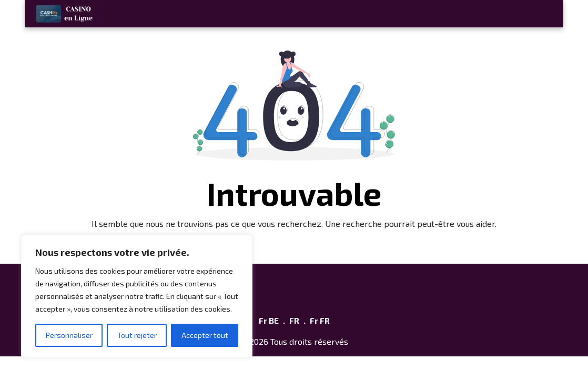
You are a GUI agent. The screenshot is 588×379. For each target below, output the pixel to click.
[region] (137, 296)
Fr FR (320, 320)
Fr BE (269, 320)
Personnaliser (69, 335)
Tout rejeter (137, 335)
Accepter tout (205, 335)
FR (294, 320)
